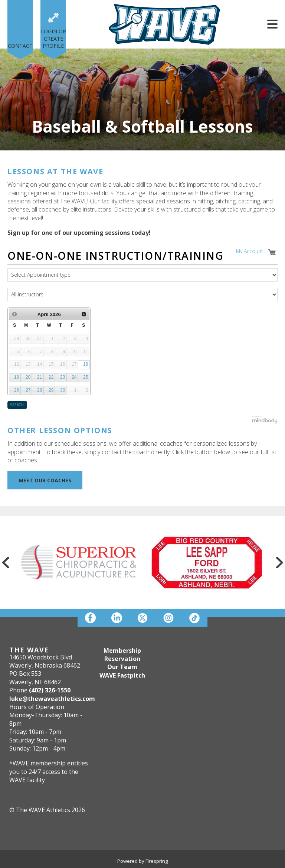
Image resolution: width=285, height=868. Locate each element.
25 (86, 377)
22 (51, 377)
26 (17, 390)
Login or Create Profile (53, 39)
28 (40, 390)
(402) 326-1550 (50, 690)
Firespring (157, 861)
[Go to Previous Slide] (6, 562)
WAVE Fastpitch (122, 675)
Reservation (122, 659)
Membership (122, 651)
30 (63, 390)
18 (86, 364)
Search (17, 405)
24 (74, 377)
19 (17, 377)
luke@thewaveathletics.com (52, 699)
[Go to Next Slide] (279, 562)
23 (63, 377)
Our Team (122, 667)
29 (51, 390)
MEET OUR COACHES (45, 480)
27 (28, 390)
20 (28, 377)
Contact (20, 46)
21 (40, 377)
